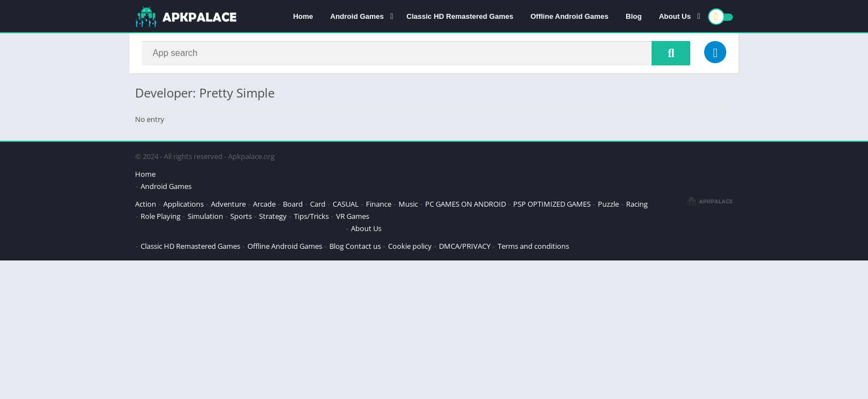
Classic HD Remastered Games (460, 17)
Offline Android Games (569, 17)
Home (303, 17)
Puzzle (608, 205)
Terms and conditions (533, 247)
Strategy (273, 217)
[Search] (416, 54)
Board (293, 205)
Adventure (228, 205)
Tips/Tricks (311, 217)
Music (408, 205)
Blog (634, 17)
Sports (241, 217)
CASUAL (346, 205)
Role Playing (161, 217)
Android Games (357, 17)
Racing (637, 205)
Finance (379, 205)
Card (318, 205)
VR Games (353, 217)
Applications (184, 205)
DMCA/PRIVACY (465, 247)
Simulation (205, 217)
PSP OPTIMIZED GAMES (552, 205)
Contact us (363, 247)
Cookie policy (410, 247)
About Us (675, 17)
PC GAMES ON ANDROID (466, 205)
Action (146, 205)
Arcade (264, 205)
